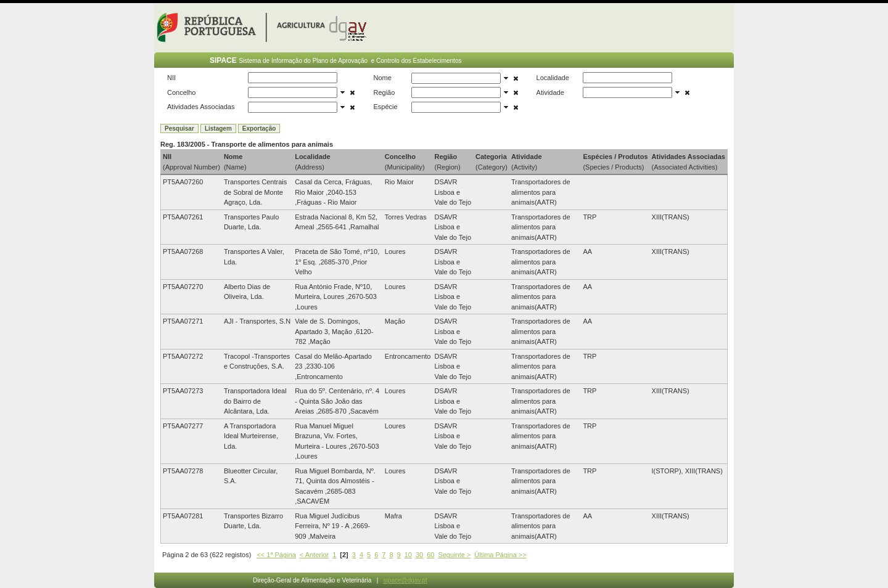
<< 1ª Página (276, 555)
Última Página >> (500, 555)
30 (419, 555)
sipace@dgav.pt (405, 580)
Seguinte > (454, 555)
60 (430, 555)
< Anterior (314, 555)
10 (408, 555)
